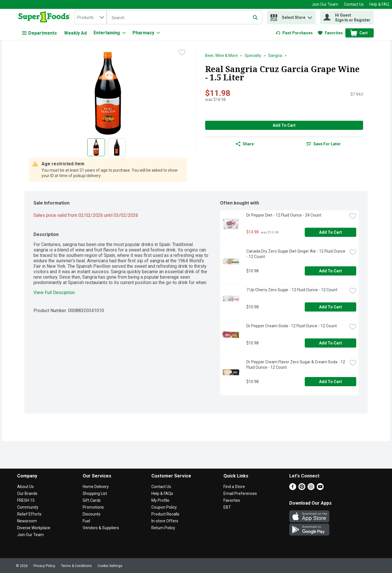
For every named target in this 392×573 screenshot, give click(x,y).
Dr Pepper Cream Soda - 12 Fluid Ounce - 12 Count (292, 326)
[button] (310, 16)
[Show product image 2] (117, 147)
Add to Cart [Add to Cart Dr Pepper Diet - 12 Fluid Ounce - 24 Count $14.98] (330, 232)
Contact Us (354, 4)
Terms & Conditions (76, 566)
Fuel (86, 521)
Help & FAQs (162, 493)
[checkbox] (182, 53)
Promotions (93, 507)
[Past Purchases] (294, 33)
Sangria (275, 55)
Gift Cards (92, 500)
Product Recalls (165, 514)
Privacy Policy (44, 566)
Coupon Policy (164, 507)
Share (245, 144)
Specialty (253, 55)
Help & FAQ (379, 4)
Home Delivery (96, 487)
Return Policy (163, 528)
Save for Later (324, 144)
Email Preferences (240, 493)
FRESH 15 (26, 500)
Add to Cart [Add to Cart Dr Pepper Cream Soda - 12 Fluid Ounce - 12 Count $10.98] (330, 343)
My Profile (160, 500)
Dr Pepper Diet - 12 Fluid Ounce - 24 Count (284, 215)
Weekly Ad (75, 33)
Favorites (232, 500)
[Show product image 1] (96, 147)
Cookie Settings (110, 566)
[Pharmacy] (146, 33)
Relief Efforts (29, 514)
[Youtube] (320, 488)
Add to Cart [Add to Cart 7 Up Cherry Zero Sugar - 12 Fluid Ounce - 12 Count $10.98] (330, 307)
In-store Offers (165, 521)
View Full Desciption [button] (54, 293)
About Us (25, 487)
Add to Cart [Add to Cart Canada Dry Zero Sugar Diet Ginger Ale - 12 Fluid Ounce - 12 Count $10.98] (330, 271)
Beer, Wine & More (221, 55)
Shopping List (95, 493)
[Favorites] (330, 33)
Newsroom (27, 521)
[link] (294, 33)
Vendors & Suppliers (101, 528)
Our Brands (27, 493)
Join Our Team (325, 4)
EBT (227, 507)
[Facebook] (293, 488)
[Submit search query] (255, 17)
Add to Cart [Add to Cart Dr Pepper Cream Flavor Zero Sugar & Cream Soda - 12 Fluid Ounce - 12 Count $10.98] (330, 382)
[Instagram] (311, 488)
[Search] (185, 18)
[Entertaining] (110, 33)
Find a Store (234, 487)
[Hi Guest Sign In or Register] (347, 17)
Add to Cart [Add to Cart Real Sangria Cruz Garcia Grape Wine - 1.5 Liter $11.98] (284, 125)
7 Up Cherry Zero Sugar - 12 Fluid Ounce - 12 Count (292, 290)
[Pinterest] (302, 488)
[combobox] (91, 17)
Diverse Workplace (34, 528)
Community (28, 507)
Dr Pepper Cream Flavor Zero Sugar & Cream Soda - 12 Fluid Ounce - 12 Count (296, 365)
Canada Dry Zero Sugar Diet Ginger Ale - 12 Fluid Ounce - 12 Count (296, 254)
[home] (45, 17)
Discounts (92, 514)
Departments (39, 33)
